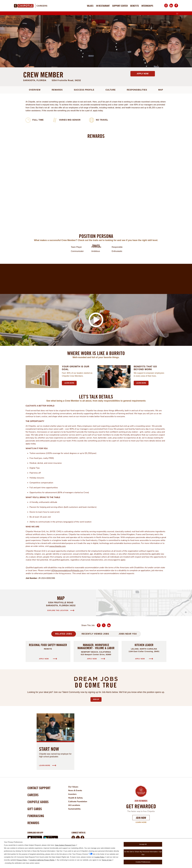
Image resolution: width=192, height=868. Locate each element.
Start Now (49, 749)
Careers (42, 6)
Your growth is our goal (76, 368)
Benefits (135, 6)
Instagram (166, 7)
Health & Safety (75, 798)
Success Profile (84, 90)
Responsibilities (137, 90)
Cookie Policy (99, 857)
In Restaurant (103, 6)
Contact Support (39, 788)
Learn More (141, 822)
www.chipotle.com (57, 546)
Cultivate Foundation (78, 802)
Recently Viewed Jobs (95, 634)
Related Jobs (64, 634)
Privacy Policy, (22, 860)
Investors (72, 794)
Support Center (120, 6)
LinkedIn (171, 7)
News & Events (75, 790)
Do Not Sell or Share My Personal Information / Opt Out (143, 853)
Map (161, 90)
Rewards (57, 90)
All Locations (74, 805)
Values (90, 6)
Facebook (176, 7)
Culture (111, 90)
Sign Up (97, 699)
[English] (177, 14)
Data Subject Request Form (65, 845)
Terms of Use (107, 860)
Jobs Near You (128, 634)
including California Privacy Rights (42, 860)
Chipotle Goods (38, 802)
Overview (35, 90)
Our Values (73, 787)
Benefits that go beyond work (145, 368)
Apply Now (143, 74)
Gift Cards (35, 809)
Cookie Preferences (143, 862)
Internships (147, 6)
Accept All (143, 844)
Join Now (141, 818)
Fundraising (36, 816)
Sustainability (74, 809)
